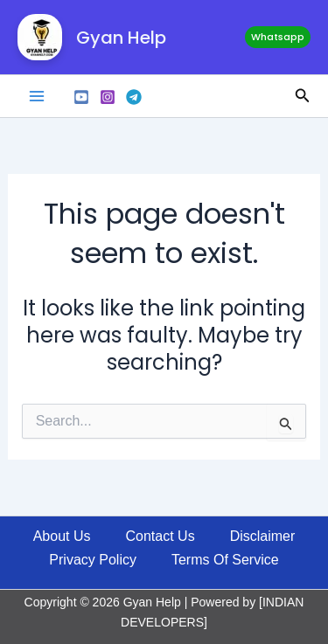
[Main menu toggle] (37, 96)
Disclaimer (263, 536)
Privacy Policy (93, 560)
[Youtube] (81, 97)
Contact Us (161, 536)
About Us (62, 536)
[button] (278, 37)
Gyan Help (121, 38)
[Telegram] (134, 97)
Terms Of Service (225, 560)
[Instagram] (108, 97)
